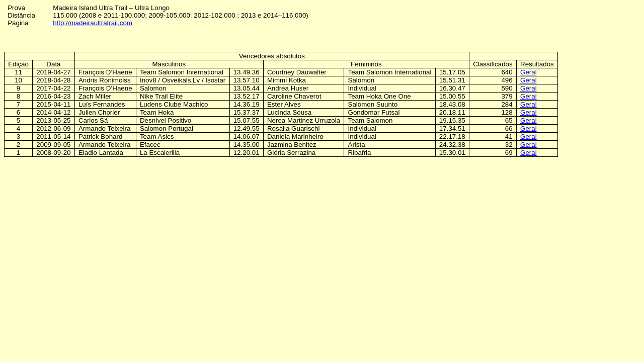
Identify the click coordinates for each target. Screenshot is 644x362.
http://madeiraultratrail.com (93, 23)
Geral (529, 72)
